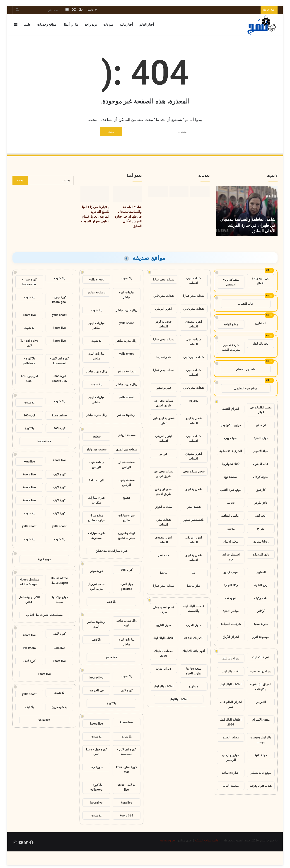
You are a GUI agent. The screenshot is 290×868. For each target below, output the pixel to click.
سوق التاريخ (163, 625)
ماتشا (163, 573)
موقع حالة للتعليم (261, 773)
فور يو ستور (164, 388)
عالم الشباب (246, 304)
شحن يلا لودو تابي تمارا (163, 421)
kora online (59, 415)
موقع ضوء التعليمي (246, 388)
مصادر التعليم (231, 737)
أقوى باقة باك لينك (194, 651)
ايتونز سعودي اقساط (194, 324)
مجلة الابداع (231, 542)
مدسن (231, 529)
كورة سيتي (96, 571)
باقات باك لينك (231, 671)
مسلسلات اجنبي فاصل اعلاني (44, 615)
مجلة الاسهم (261, 451)
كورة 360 (29, 415)
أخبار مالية (126, 25)
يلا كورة (111, 703)
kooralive (97, 803)
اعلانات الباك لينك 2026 (231, 722)
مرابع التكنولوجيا (231, 425)
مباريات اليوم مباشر (127, 295)
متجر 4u (193, 401)
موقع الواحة (231, 324)
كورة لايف (127, 690)
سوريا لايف (96, 767)
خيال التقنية (261, 438)
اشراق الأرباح (231, 637)
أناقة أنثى (261, 516)
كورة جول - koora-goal (59, 300)
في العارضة (96, 690)
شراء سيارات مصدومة (96, 536)
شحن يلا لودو (193, 489)
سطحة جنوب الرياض (127, 482)
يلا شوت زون (59, 707)
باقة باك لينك (260, 344)
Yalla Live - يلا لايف (29, 343)
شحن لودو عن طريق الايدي (164, 492)
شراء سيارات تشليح (126, 518)
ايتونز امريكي (163, 309)
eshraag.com (169, 840)
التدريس (261, 702)
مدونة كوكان (261, 477)
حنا (193, 573)
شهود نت (231, 598)
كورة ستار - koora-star (29, 282)
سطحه (96, 436)
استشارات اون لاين (231, 557)
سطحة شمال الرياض (126, 465)
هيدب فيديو (231, 572)
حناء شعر (163, 555)
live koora (29, 648)
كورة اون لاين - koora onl (59, 361)
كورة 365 (126, 570)
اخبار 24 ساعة (231, 773)
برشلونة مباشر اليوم (96, 624)
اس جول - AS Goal (29, 379)
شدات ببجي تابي (164, 296)
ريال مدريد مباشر (126, 310)
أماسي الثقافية (231, 516)
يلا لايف (111, 602)
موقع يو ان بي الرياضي (231, 757)
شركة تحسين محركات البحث (231, 347)
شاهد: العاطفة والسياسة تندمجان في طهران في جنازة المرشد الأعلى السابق (248, 225)
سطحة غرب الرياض (96, 465)
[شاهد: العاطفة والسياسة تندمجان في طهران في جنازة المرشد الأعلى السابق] (200, 192)
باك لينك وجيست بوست (261, 740)
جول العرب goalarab (126, 586)
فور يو (163, 454)
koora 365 (127, 815)
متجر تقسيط (164, 357)
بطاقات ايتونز (164, 507)
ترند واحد (91, 25)
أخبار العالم (146, 25)
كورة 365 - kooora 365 (59, 379)
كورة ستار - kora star (126, 770)
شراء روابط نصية (261, 671)
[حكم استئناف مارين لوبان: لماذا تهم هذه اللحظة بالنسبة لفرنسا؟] (158, 192)
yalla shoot (97, 279)
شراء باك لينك (261, 657)
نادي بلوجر (261, 503)
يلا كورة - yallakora (96, 787)
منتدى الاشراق (261, 720)
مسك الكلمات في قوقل (261, 410)
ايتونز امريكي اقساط (163, 438)
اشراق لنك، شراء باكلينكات (261, 687)
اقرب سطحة (96, 480)
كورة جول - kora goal (96, 752)
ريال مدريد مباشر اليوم (126, 623)
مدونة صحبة (261, 624)
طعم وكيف (261, 598)
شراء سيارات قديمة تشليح (112, 551)
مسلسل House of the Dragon (29, 582)
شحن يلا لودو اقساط (164, 324)
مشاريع (193, 686)
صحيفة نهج (231, 477)
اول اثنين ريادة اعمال (261, 281)
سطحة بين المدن (126, 449)
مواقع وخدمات (47, 25)
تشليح (126, 498)
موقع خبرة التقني (231, 490)
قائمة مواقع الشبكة (206, 840)
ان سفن (261, 425)
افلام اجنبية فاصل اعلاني (29, 600)
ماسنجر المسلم (246, 369)
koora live (127, 722)
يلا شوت (127, 278)
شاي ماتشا (194, 586)
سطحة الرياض (127, 435)
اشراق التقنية (231, 409)
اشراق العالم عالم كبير (231, 704)
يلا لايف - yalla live (126, 787)
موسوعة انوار (261, 637)
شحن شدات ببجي (193, 471)
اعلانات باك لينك (164, 686)
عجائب (231, 503)
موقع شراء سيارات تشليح (96, 518)
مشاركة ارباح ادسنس (231, 282)
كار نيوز (261, 490)
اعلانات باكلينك (179, 699)
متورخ (261, 529)
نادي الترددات (261, 554)
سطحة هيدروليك (96, 449)
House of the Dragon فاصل (59, 580)
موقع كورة (44, 559)
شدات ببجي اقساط (193, 280)
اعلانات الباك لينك (231, 684)
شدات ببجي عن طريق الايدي (163, 403)
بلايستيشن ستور (194, 520)
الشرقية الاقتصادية (231, 451)
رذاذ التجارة (231, 585)
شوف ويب (231, 438)
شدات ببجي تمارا (163, 279)
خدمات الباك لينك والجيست (193, 608)
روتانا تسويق (261, 542)
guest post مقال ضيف (164, 610)
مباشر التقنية (231, 611)
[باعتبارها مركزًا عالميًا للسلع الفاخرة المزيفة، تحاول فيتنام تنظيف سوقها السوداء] (179, 192)
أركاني (261, 611)
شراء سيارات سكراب (96, 500)
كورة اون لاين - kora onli (126, 752)
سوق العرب (193, 625)
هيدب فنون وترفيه (261, 786)
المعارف (261, 572)
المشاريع (261, 323)
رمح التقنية (261, 585)
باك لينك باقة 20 (194, 638)
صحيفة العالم (231, 786)
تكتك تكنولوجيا (231, 464)
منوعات (108, 25)
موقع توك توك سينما (59, 600)
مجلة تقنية (261, 755)
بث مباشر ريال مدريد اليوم (96, 586)
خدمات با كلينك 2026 (163, 653)
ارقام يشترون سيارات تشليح (126, 536)
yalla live (111, 657)
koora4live (96, 677)
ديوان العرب (163, 669)
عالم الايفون (261, 464)
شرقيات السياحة (231, 624)
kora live (126, 803)
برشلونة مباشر (96, 292)
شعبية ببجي (193, 507)
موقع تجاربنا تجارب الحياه (193, 671)
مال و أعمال (70, 25)
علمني (27, 25)
